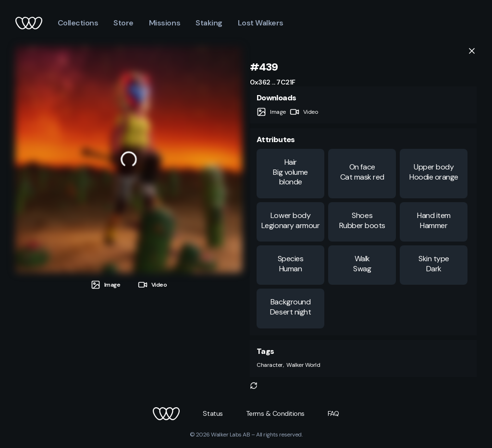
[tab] (106, 285)
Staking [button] (209, 23)
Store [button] (123, 23)
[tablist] (129, 281)
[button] (254, 386)
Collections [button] (78, 23)
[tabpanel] (129, 159)
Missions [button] (165, 23)
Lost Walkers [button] (261, 23)
